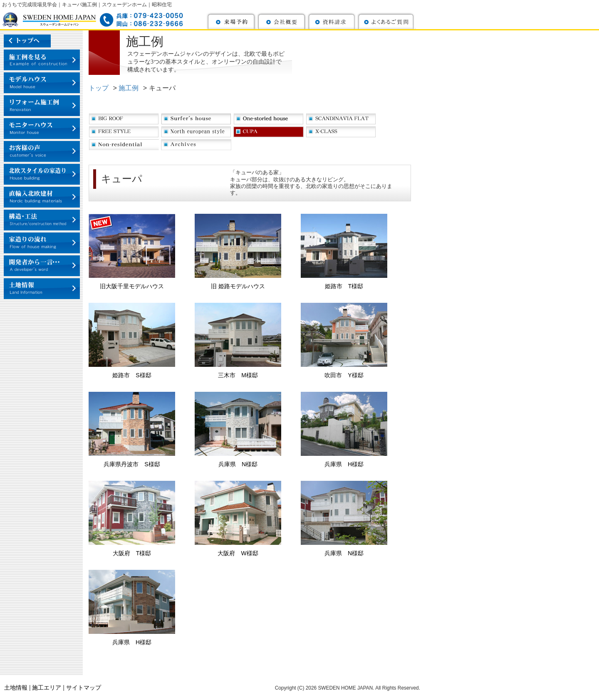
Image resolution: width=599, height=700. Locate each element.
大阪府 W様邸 (238, 553)
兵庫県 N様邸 (238, 464)
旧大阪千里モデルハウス (132, 286)
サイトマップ (84, 688)
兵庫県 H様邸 (344, 464)
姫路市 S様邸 (132, 375)
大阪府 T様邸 (132, 553)
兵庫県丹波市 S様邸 (132, 464)
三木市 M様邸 (238, 375)
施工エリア (47, 688)
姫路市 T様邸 (344, 286)
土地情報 (16, 688)
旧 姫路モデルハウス (238, 286)
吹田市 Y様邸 (344, 375)
